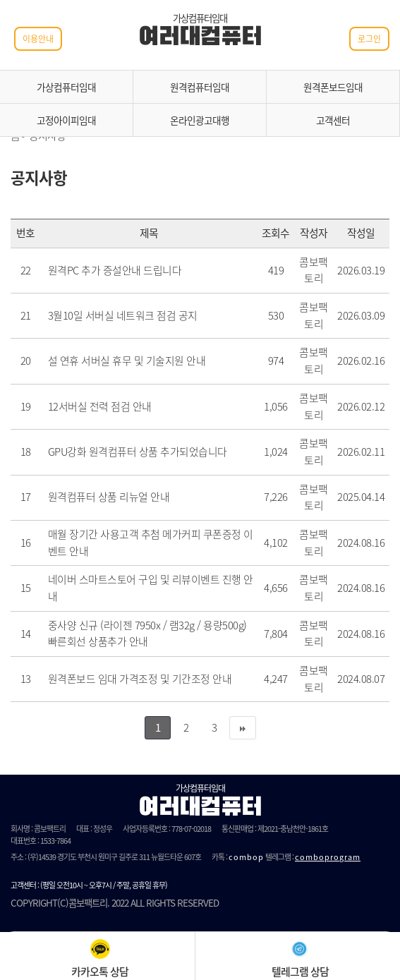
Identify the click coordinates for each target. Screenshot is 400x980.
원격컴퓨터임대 (200, 87)
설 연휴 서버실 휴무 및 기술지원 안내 (127, 361)
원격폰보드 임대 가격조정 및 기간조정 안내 (140, 679)
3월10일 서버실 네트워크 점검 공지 (123, 315)
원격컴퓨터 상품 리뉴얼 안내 (109, 497)
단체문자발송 (30, 869)
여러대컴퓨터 (200, 38)
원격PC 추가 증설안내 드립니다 (115, 270)
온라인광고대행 (200, 120)
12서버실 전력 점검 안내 (100, 406)
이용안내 (38, 39)
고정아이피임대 (66, 120)
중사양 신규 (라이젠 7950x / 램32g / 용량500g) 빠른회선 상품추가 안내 (147, 634)
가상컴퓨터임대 (66, 87)
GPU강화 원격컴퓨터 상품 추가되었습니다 (138, 452)
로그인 (369, 39)
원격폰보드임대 (333, 87)
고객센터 (333, 120)
